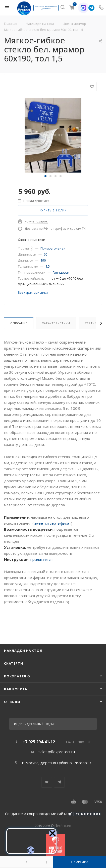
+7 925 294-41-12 (39, 742)
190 (43, 260)
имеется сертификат (52, 523)
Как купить (16, 689)
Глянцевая (61, 272)
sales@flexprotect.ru (57, 752)
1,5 (48, 266)
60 (45, 254)
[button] (45, 176)
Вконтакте (47, 782)
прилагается (41, 559)
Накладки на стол (23, 651)
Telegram (59, 782)
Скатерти (13, 663)
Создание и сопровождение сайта (53, 814)
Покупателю (17, 676)
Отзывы (12, 702)
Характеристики (56, 323)
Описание (19, 323)
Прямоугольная (53, 248)
